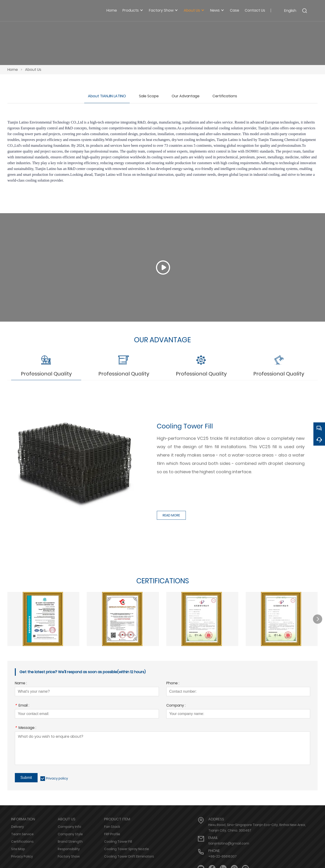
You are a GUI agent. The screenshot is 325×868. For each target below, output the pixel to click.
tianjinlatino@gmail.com (229, 842)
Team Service (22, 833)
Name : (21, 682)
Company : (176, 705)
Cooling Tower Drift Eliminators (129, 855)
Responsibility (69, 848)
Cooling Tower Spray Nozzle (127, 848)
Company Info (69, 826)
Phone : (173, 682)
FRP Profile (112, 833)
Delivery (18, 826)
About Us (33, 70)
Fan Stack (112, 826)
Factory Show (69, 855)
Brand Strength (70, 840)
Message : (26, 727)
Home (13, 70)
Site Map (18, 848)
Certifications (225, 96)
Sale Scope (149, 96)
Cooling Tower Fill (118, 840)
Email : (22, 705)
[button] (318, 618)
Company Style (70, 833)
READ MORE (171, 514)
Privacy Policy (22, 855)
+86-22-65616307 (222, 855)
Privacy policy (57, 777)
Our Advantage (186, 96)
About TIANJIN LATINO (107, 96)
